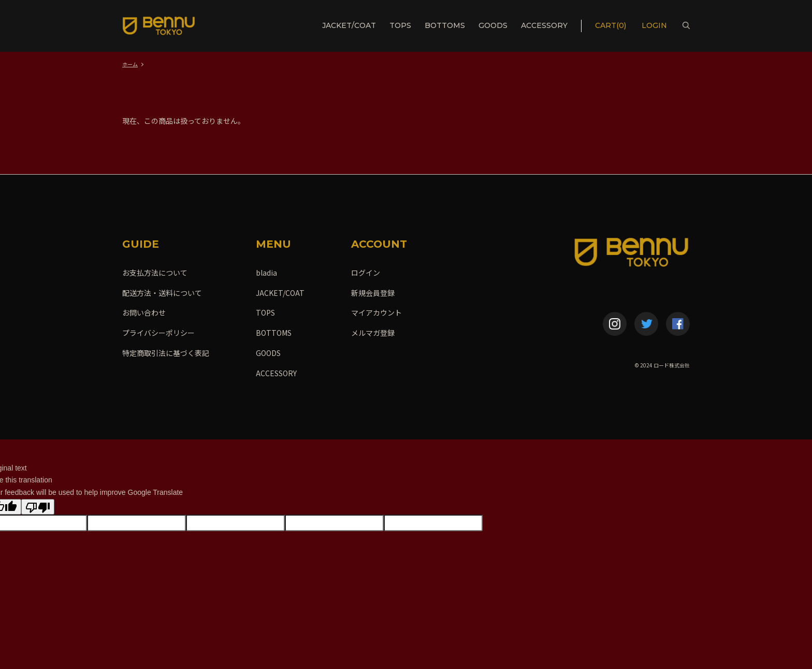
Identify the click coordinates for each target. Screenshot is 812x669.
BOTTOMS (445, 25)
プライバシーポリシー (158, 333)
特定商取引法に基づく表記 (166, 353)
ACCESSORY (544, 25)
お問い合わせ (144, 312)
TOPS (400, 25)
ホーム (130, 64)
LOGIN (655, 25)
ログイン (366, 273)
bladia (266, 273)
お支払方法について (155, 273)
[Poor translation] (38, 507)
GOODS (493, 25)
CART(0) (611, 25)
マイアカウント (376, 312)
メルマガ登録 (373, 333)
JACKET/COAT (349, 25)
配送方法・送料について (162, 293)
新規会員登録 (373, 293)
